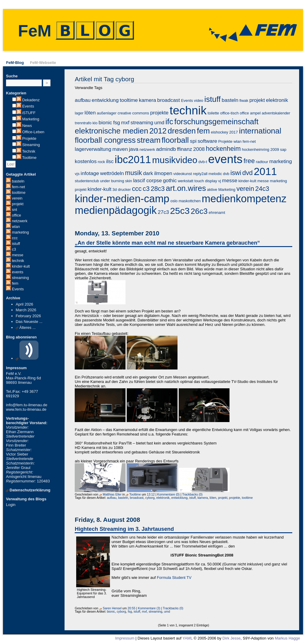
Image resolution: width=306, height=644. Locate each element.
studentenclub (87, 181)
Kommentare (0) (168, 494)
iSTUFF (29, 113)
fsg (117, 122)
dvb (226, 174)
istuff (16, 244)
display (211, 181)
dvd (248, 173)
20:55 (131, 608)
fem (15, 283)
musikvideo (175, 160)
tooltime (19, 193)
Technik (29, 151)
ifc (169, 122)
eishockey (220, 132)
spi (193, 141)
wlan (16, 227)
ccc (15, 238)
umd (159, 122)
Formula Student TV (174, 578)
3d (114, 190)
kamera (148, 100)
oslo (174, 201)
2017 (234, 132)
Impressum (125, 638)
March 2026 (26, 310)
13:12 (151, 494)
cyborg (150, 498)
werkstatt (186, 181)
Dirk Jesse (231, 638)
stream (149, 140)
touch (199, 181)
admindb (166, 149)
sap (283, 149)
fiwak (244, 101)
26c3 (199, 211)
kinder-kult (21, 266)
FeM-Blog (15, 63)
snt (14, 210)
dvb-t (203, 162)
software (207, 141)
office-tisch (229, 113)
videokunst (183, 174)
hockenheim (223, 149)
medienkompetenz (244, 199)
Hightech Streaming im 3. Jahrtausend (124, 529)
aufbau (83, 100)
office (17, 215)
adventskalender (276, 113)
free (249, 161)
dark (148, 173)
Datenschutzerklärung (30, 490)
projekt (18, 204)
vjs (77, 174)
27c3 (163, 212)
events (18, 272)
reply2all (200, 174)
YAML (187, 638)
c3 (14, 249)
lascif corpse (147, 180)
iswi (236, 173)
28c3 (158, 189)
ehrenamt (217, 213)
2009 (275, 149)
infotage (90, 173)
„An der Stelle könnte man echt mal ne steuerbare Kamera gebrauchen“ (167, 243)
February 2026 (29, 316)
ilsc (110, 161)
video (199, 101)
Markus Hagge (287, 638)
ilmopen (163, 173)
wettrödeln (112, 173)
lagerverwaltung (93, 149)
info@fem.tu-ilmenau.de (27, 405)
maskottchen (190, 201)
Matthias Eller (112, 494)
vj (219, 181)
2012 (158, 131)
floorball (175, 140)
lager (79, 113)
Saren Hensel (112, 608)
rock (101, 162)
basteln (18, 181)
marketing (20, 232)
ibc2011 (133, 160)
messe (18, 255)
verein (17, 198)
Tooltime (29, 158)
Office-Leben (33, 132)
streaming (20, 278)
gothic (170, 180)
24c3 (262, 189)
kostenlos (86, 161)
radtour (262, 162)
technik (18, 261)
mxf (125, 122)
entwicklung (105, 100)
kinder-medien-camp (122, 199)
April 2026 (25, 304)
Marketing (31, 119)
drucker (124, 190)
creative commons (133, 113)
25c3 (180, 211)
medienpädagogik (116, 210)
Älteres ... (28, 328)
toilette (213, 113)
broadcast (169, 100)
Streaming (31, 145)
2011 (265, 171)
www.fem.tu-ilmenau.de (26, 409)
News (27, 126)
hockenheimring (255, 149)
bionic (105, 122)
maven (120, 149)
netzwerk (20, 221)
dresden (182, 131)
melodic (215, 174)
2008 (199, 149)
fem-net (19, 187)
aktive (212, 190)
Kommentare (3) (149, 608)
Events (28, 106)
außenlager (107, 113)
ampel (255, 113)
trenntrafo (83, 123)
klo (95, 123)
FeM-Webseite (43, 63)
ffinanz (185, 149)
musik (133, 173)
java (134, 149)
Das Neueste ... (29, 322)
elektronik (277, 100)
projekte (159, 113)
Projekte (29, 138)
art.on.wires (186, 188)
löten (90, 113)
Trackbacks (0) (192, 494)
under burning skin (116, 181)
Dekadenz (31, 100)
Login (11, 505)
